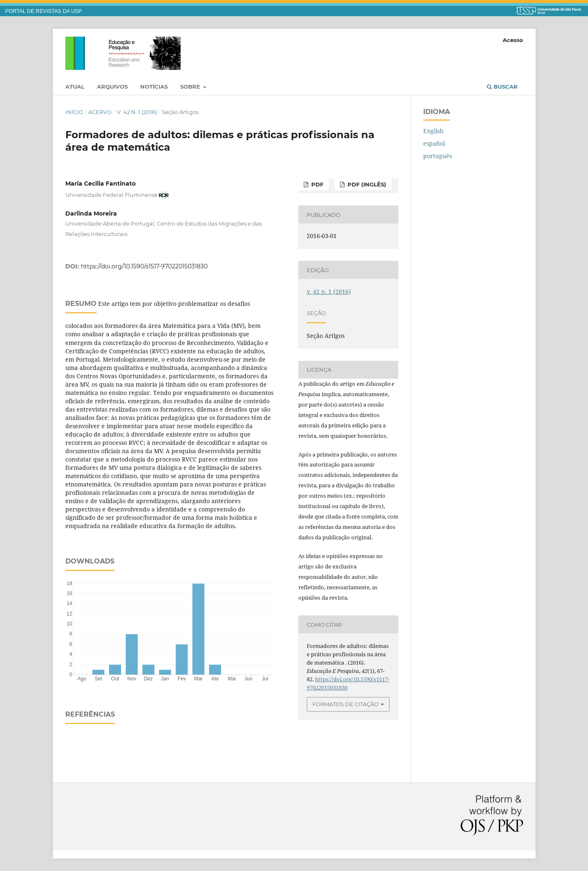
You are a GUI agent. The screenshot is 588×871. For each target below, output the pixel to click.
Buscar (502, 87)
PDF (316, 184)
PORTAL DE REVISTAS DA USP (44, 11)
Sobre (191, 87)
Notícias (154, 87)
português (438, 156)
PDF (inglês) (366, 184)
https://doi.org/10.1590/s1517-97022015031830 (144, 266)
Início (74, 112)
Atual (75, 87)
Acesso (513, 40)
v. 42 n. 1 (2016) (137, 112)
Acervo (100, 112)
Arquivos (112, 87)
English (433, 131)
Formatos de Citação (346, 704)
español (434, 143)
